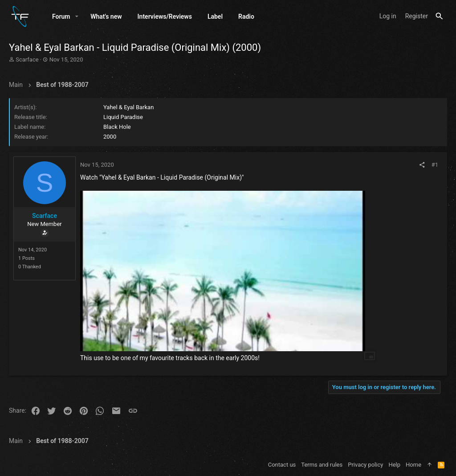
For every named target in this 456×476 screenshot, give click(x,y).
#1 (435, 165)
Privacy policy (365, 465)
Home (413, 465)
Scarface (27, 59)
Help (394, 465)
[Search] (439, 16)
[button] (77, 16)
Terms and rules (322, 465)
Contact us (282, 465)
